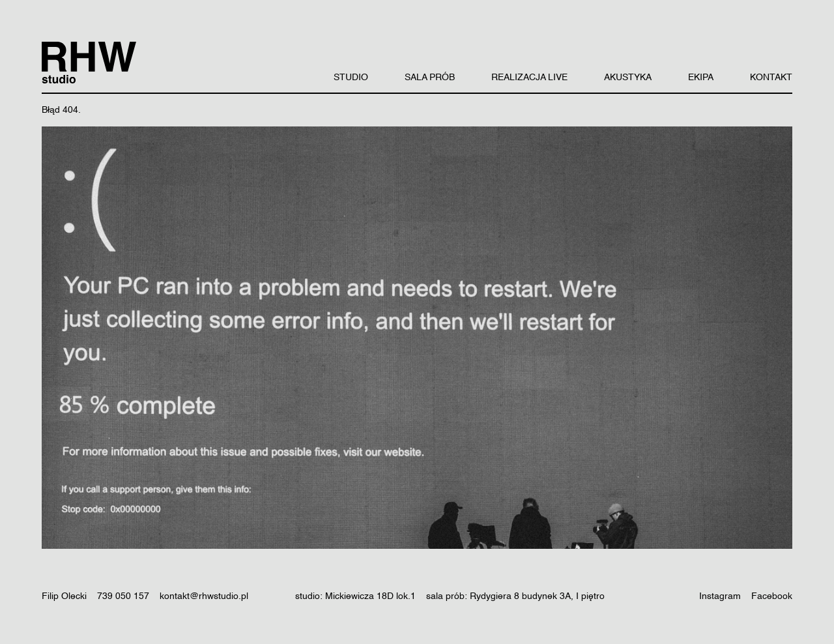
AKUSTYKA (628, 78)
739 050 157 (123, 596)
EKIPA (701, 78)
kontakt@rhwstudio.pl (204, 596)
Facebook (772, 596)
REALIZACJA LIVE (529, 78)
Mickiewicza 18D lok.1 (370, 596)
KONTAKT (771, 78)
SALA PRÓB (430, 78)
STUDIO (351, 78)
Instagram (720, 596)
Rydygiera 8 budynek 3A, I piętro (537, 596)
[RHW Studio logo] (89, 63)
